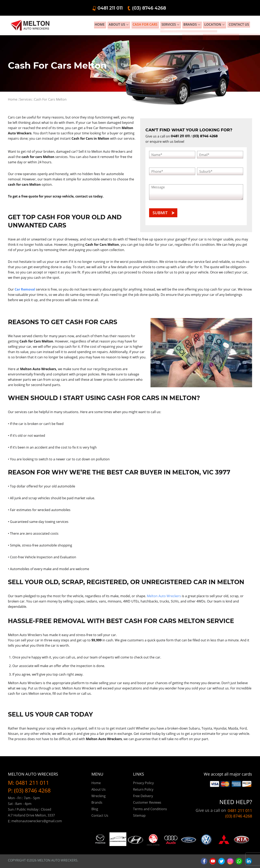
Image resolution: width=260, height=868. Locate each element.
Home (120, 25)
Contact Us (100, 815)
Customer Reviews (147, 802)
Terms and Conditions (150, 809)
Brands (200, 25)
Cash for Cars (160, 25)
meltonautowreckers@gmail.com (37, 821)
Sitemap (139, 815)
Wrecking (99, 796)
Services (181, 25)
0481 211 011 (192, 8)
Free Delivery (143, 796)
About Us (135, 25)
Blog (95, 809)
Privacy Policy (143, 783)
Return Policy (143, 789)
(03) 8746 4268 (231, 8)
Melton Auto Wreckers (164, 596)
